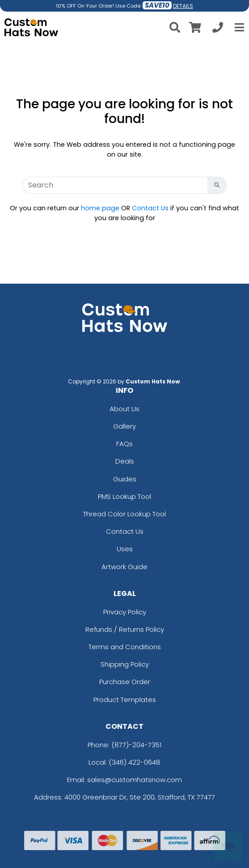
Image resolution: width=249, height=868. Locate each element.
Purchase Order (125, 682)
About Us (124, 409)
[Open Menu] (238, 27)
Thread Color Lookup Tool (124, 514)
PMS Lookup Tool (124, 496)
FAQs (124, 444)
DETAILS (183, 6)
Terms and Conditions (125, 647)
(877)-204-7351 (136, 745)
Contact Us (150, 208)
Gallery (124, 426)
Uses (125, 549)
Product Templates (125, 700)
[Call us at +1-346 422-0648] (218, 29)
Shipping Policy (125, 664)
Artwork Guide (124, 567)
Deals (125, 461)
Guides (125, 479)
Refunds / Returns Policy (125, 629)
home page (100, 208)
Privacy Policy (125, 612)
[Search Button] (217, 185)
